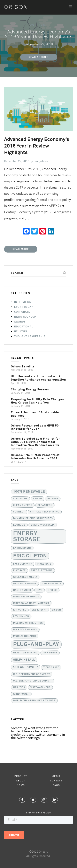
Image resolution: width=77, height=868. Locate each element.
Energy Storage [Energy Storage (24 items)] (27, 536)
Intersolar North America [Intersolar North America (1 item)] (31, 603)
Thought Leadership (30, 337)
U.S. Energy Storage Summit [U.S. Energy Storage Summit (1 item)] (33, 681)
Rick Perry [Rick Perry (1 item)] (50, 653)
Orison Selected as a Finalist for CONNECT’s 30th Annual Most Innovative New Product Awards (35, 442)
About (21, 781)
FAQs (56, 785)
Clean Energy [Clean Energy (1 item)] (23, 505)
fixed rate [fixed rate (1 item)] (44, 564)
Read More (21, 249)
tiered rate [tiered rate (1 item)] (51, 668)
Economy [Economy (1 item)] (19, 525)
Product (21, 776)
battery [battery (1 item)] (53, 499)
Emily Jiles (41, 161)
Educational (24, 327)
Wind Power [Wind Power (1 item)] (21, 694)
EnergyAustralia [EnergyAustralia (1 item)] (43, 525)
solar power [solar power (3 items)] (26, 667)
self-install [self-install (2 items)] (24, 660)
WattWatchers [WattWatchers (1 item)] (40, 687)
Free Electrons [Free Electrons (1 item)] (42, 571)
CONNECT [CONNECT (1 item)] (19, 512)
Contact (56, 781)
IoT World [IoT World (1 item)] (20, 610)
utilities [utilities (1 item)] (19, 687)
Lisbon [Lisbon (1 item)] (56, 610)
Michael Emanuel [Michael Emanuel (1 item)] (25, 630)
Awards (20, 322)
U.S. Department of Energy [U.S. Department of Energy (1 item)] (32, 674)
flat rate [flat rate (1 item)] (19, 571)
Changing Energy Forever (30, 390)
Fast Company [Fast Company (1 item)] (23, 564)
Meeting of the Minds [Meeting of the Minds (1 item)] (28, 623)
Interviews (23, 302)
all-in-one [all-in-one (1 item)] (20, 499)
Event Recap (39, 25)
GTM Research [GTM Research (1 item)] (52, 584)
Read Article (39, 57)
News (21, 785)
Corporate (22, 312)
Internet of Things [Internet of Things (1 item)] (26, 597)
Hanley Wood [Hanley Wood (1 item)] (22, 590)
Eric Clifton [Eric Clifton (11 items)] (30, 556)
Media (56, 776)
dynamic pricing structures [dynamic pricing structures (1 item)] (33, 518)
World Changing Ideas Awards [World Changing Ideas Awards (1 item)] (34, 701)
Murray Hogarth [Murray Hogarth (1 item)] (25, 636)
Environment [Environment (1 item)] (22, 548)
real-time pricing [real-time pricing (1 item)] (25, 653)
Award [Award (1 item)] (38, 499)
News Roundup (25, 317)
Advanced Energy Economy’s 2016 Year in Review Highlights (37, 146)
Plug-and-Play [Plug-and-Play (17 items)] (36, 644)
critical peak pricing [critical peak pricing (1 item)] (45, 512)
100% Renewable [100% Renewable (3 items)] (29, 492)
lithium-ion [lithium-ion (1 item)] (21, 616)
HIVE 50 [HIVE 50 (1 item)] (53, 590)
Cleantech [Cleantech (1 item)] (45, 505)
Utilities (21, 332)
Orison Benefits (23, 367)
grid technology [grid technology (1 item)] (25, 584)
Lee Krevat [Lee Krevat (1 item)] (39, 610)
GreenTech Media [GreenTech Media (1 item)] (25, 577)
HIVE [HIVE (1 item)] (40, 590)
